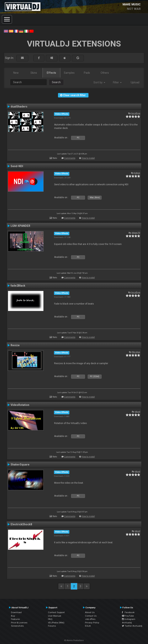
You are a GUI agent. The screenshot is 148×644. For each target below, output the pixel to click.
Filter (117, 82)
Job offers (90, 619)
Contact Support (56, 612)
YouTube (128, 616)
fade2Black (18, 286)
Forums (52, 626)
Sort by (99, 82)
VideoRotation (20, 405)
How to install (88, 158)
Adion (137, 173)
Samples (69, 73)
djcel (137, 412)
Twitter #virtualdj (132, 626)
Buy (13, 616)
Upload (135, 82)
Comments (70, 158)
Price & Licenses (19, 623)
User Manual (55, 616)
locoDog (136, 113)
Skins (34, 73)
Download (16, 612)
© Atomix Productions (74, 640)
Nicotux (136, 352)
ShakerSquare (20, 465)
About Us (90, 612)
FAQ (50, 619)
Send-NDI (17, 166)
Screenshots (17, 626)
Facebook (128, 612)
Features (15, 619)
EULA (88, 626)
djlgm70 (136, 233)
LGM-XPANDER (20, 226)
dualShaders (19, 107)
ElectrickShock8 (21, 524)
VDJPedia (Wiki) (56, 623)
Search (56, 82)
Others (105, 73)
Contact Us (91, 616)
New (16, 73)
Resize (15, 345)
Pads (87, 73)
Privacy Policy (92, 623)
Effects (51, 73)
